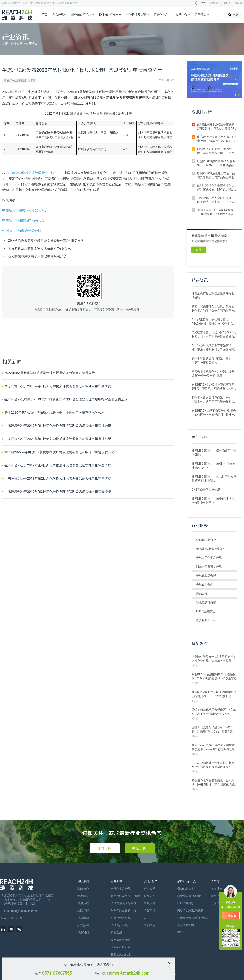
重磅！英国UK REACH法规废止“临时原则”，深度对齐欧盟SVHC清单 (215, 212)
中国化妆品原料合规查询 (193, 918)
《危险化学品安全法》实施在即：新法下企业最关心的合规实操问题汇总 (216, 200)
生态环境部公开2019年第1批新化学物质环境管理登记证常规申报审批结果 (58, 426)
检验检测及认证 (138, 15)
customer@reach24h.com (126, 973)
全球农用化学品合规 (209, 558)
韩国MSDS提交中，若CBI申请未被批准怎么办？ (213, 466)
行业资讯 (17, 44)
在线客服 (231, 916)
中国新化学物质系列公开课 (22, 231)
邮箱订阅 (105, 848)
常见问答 (150, 903)
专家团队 (83, 896)
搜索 (233, 15)
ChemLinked (185, 889)
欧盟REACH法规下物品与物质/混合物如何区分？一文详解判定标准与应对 (214, 413)
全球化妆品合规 (206, 576)
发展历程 (83, 903)
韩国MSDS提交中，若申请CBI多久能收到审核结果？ (213, 501)
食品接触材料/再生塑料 (211, 549)
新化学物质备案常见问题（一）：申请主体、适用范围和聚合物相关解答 (213, 400)
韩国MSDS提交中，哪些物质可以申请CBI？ (214, 453)
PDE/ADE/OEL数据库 (191, 910)
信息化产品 (162, 15)
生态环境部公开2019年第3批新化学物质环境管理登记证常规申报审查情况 (58, 492)
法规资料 (150, 896)
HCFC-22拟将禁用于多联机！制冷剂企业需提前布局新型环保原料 (213, 765)
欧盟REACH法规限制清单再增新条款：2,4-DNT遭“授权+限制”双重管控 (214, 676)
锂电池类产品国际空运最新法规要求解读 (213, 296)
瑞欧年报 (83, 910)
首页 (44, 15)
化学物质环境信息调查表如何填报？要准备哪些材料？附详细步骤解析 (213, 348)
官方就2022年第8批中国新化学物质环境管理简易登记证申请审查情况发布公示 (61, 452)
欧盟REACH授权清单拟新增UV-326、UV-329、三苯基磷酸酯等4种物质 (217, 163)
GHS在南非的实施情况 (206, 490)
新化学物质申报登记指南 (20, 80)
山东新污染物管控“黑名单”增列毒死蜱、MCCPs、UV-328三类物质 (217, 139)
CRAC (148, 918)
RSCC (181, 932)
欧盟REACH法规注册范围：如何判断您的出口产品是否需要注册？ (216, 176)
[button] (235, 95)
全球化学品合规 (206, 540)
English (214, 3)
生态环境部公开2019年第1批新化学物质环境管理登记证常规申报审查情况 (58, 386)
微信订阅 (140, 848)
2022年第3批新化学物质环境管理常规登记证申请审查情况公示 (50, 373)
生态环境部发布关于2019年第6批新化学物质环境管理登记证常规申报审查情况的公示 (66, 399)
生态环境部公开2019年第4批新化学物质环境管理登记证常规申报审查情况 (58, 465)
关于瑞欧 (202, 15)
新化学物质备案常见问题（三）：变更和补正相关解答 (213, 361)
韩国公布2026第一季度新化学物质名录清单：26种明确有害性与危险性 (213, 747)
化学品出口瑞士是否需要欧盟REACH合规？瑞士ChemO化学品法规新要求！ (214, 322)
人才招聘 (83, 925)
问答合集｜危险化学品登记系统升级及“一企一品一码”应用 (213, 374)
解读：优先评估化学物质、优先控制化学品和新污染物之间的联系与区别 (213, 309)
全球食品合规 (205, 585)
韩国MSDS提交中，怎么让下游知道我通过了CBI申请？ (214, 479)
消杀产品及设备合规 (209, 567)
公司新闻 (83, 918)
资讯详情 (31, 44)
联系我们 (83, 932)
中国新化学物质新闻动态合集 (23, 220)
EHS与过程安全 (110, 15)
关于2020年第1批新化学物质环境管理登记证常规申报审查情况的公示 (55, 412)
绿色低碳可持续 (83, 15)
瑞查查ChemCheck (189, 896)
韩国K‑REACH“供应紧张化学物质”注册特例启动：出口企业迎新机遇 (214, 694)
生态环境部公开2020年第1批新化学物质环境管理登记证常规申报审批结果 (58, 439)
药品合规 (202, 593)
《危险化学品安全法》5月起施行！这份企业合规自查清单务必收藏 (214, 659)
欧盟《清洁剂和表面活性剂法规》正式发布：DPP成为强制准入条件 (216, 188)
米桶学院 (150, 925)
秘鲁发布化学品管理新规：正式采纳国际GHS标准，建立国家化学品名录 (213, 783)
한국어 (238, 3)
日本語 (226, 3)
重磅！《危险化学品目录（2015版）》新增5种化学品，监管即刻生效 (214, 730)
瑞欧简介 (83, 889)
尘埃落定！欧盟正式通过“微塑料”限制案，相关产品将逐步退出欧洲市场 (214, 335)
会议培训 (150, 910)
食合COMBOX (186, 925)
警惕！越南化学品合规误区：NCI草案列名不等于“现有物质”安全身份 (214, 712)
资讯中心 (183, 15)
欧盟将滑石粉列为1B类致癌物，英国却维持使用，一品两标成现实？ (216, 151)
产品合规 (59, 15)
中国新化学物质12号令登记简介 (25, 210)
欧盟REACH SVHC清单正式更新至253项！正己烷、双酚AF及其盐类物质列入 (217, 127)
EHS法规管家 (186, 903)
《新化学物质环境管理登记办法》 (33, 173)
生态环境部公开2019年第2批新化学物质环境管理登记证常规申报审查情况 (58, 479)
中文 (203, 3)
